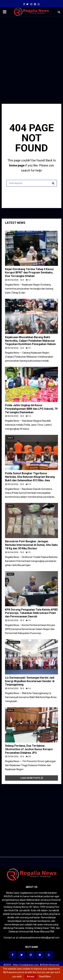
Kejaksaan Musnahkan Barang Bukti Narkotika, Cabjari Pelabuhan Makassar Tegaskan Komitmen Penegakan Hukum (30, 341)
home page (17, 165)
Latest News (15, 223)
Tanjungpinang (13, 642)
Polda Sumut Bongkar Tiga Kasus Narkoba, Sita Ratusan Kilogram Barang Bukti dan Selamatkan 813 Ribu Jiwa (30, 477)
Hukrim (10, 234)
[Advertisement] (32, 51)
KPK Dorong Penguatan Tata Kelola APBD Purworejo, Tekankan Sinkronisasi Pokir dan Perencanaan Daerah (31, 613)
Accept (31, 976)
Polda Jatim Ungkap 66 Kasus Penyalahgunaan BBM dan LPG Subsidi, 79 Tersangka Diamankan (31, 409)
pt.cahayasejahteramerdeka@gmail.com (38, 938)
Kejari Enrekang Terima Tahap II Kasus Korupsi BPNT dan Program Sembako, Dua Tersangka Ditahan (29, 273)
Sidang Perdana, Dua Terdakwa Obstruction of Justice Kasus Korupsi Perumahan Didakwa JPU (29, 749)
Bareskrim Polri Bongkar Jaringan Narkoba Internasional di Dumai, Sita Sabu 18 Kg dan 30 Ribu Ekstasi (31, 545)
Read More (45, 976)
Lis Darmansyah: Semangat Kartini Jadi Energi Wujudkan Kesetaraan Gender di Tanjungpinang (30, 681)
